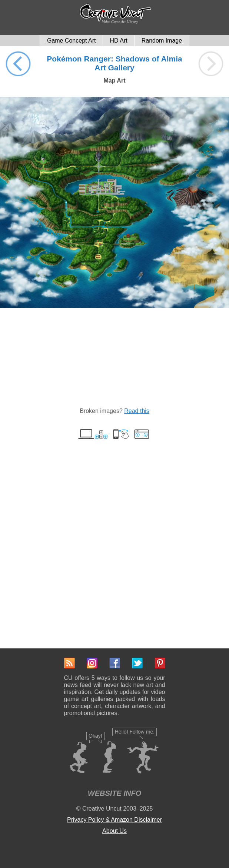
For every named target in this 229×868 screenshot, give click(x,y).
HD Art (119, 41)
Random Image (162, 41)
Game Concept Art (72, 41)
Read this (137, 411)
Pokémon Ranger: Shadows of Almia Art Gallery (114, 63)
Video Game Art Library (120, 22)
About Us (114, 831)
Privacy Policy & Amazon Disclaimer (114, 820)
